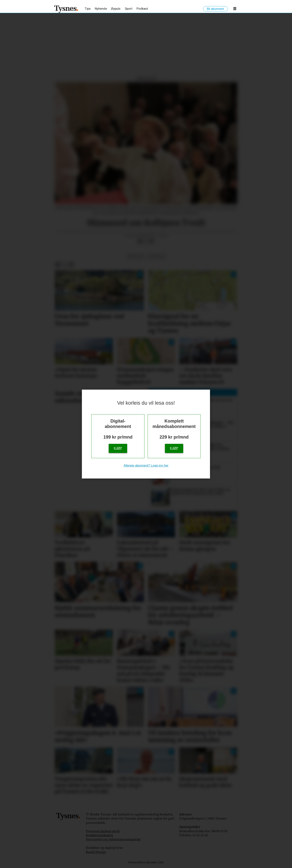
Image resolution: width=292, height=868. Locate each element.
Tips (88, 9)
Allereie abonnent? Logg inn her (146, 465)
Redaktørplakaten (99, 835)
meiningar (136, 257)
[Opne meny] (235, 9)
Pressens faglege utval (103, 831)
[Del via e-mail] (152, 241)
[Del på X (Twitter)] (146, 241)
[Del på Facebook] (140, 241)
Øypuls (116, 9)
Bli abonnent (215, 9)
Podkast (142, 9)
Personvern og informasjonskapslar (113, 839)
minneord (157, 257)
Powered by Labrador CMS (146, 862)
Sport (129, 9)
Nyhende (101, 9)
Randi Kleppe (96, 852)
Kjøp (118, 448)
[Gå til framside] (66, 9)
